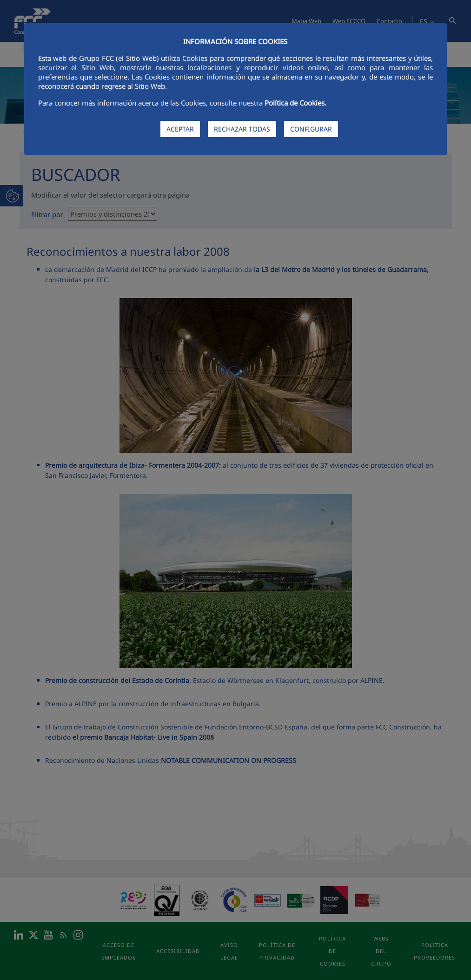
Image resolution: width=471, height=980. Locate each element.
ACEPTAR (180, 129)
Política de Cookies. (295, 103)
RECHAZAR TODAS (242, 129)
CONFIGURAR (311, 129)
